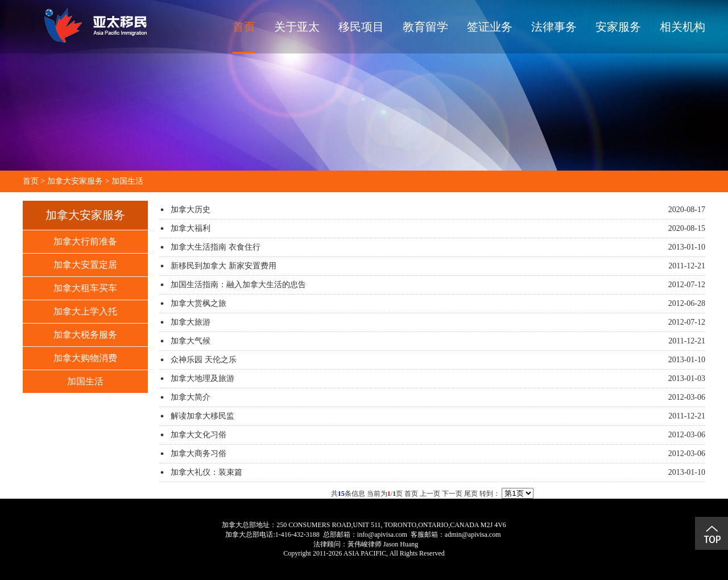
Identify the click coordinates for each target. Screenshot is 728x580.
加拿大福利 (191, 228)
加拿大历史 (191, 210)
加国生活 (127, 181)
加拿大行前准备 (85, 241)
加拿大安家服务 (75, 181)
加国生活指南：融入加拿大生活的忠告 (238, 285)
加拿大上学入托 (85, 311)
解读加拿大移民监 (202, 416)
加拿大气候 (191, 341)
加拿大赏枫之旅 (198, 303)
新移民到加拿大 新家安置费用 (224, 266)
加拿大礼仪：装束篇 (206, 472)
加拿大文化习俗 (198, 435)
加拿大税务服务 (85, 335)
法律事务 (554, 27)
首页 (244, 27)
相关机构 (682, 27)
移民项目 (361, 27)
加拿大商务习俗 (198, 453)
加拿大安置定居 (85, 265)
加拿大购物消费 (85, 358)
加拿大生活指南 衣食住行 (216, 247)
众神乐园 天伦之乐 (204, 360)
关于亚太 (297, 27)
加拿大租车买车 (85, 288)
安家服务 (618, 27)
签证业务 (490, 27)
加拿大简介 (191, 397)
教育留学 (425, 27)
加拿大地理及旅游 (202, 378)
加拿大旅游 (191, 322)
